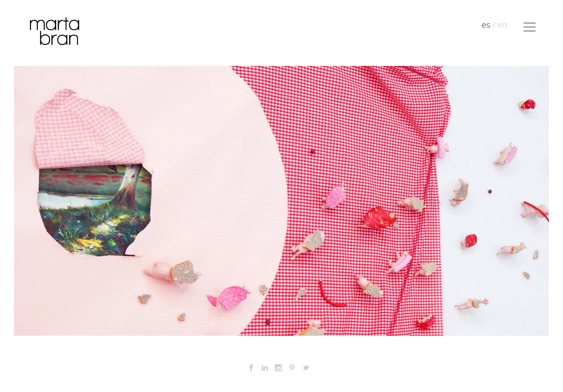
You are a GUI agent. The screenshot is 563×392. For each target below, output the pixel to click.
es (486, 25)
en (502, 25)
